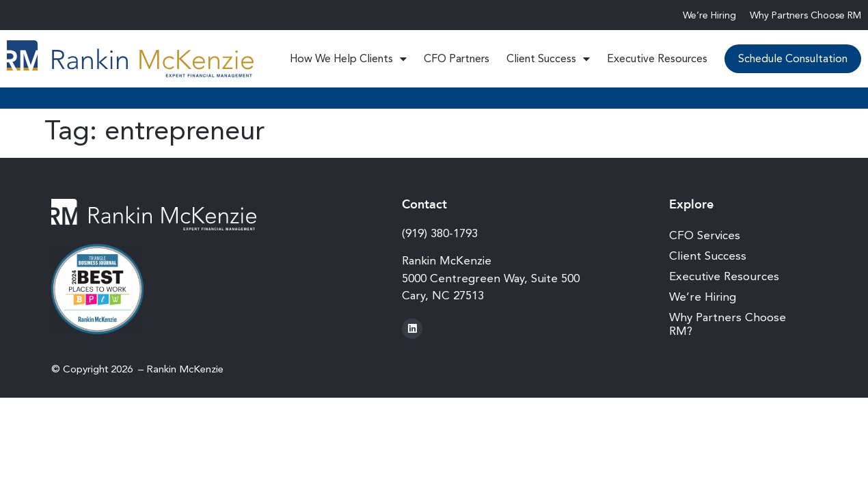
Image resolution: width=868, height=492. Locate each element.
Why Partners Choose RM (805, 15)
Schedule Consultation (793, 58)
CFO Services (705, 235)
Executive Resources (657, 58)
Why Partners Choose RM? (728, 324)
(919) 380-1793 (440, 233)
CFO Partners (457, 58)
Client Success (548, 59)
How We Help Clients (348, 59)
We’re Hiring (709, 15)
